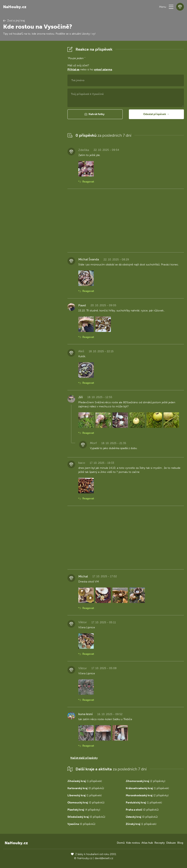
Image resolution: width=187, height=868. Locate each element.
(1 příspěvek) (85, 781)
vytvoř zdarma (103, 69)
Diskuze (171, 843)
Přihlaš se (73, 69)
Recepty (160, 843)
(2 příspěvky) (146, 781)
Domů (121, 843)
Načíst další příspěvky (84, 758)
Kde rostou (133, 843)
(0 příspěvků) (86, 788)
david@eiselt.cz (104, 858)
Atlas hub (147, 843)
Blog (180, 843)
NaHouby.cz (15, 7)
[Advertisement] (32, 103)
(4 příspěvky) (84, 810)
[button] (171, 7)
